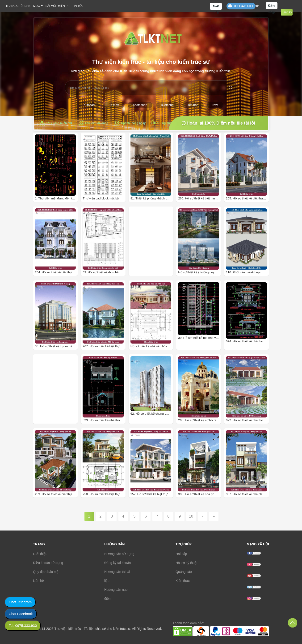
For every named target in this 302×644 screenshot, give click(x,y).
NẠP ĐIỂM (216, 7)
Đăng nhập (272, 6)
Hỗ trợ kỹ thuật (187, 563)
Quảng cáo (184, 572)
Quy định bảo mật (46, 572)
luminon (193, 105)
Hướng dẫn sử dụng (119, 554)
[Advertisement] (162, 256)
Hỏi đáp (181, 554)
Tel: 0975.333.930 (23, 626)
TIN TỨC (78, 6)
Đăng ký (287, 12)
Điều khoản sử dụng (48, 563)
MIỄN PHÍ (64, 6)
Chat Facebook (21, 614)
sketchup (168, 105)
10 (191, 516)
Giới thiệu (40, 554)
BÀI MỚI (51, 6)
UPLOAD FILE (241, 6)
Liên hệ (38, 581)
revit (215, 105)
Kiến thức (183, 581)
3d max (114, 105)
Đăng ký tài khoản (117, 563)
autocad (89, 105)
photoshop (140, 105)
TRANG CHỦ (14, 6)
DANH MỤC (32, 6)
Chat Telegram (20, 602)
